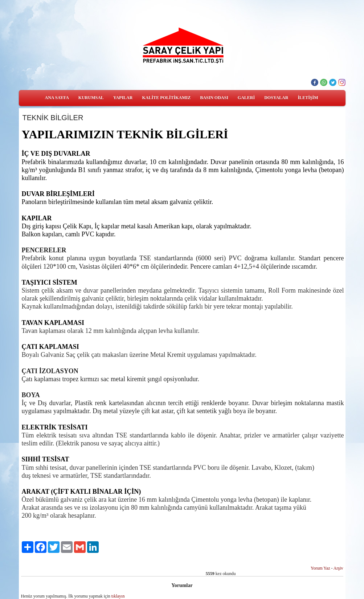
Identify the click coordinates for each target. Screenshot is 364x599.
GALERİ (246, 98)
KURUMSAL (91, 98)
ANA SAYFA (57, 98)
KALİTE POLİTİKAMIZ (166, 98)
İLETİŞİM (308, 98)
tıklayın (118, 596)
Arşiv (338, 568)
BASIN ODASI (214, 98)
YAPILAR (123, 98)
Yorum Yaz (320, 568)
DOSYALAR (276, 98)
